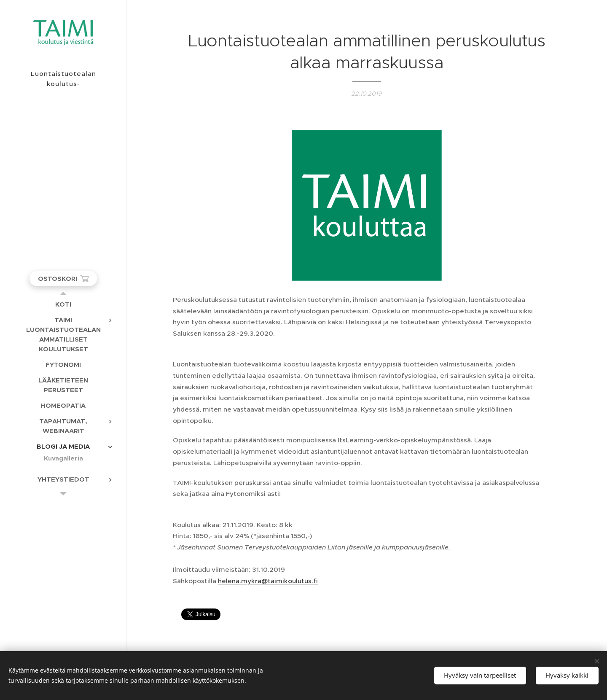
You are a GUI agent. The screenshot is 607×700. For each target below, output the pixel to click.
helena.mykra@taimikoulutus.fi (268, 581)
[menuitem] (63, 304)
